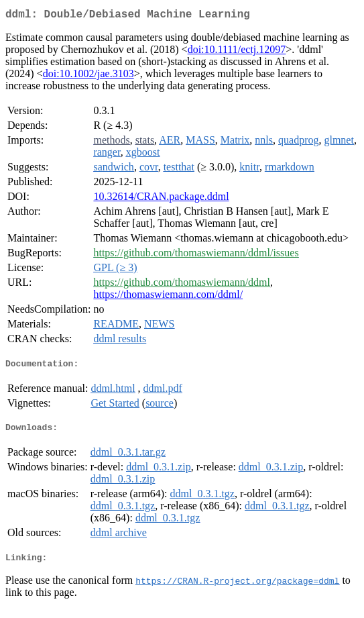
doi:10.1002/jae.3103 (88, 76)
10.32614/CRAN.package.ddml (161, 199)
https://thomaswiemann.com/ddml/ (168, 297)
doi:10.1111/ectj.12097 (237, 52)
